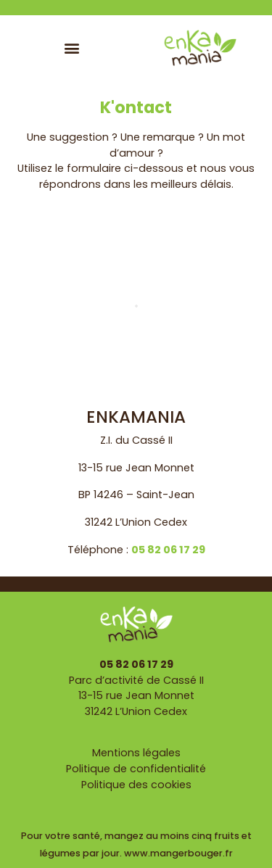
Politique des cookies (136, 785)
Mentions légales (136, 753)
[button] (71, 47)
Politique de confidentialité (136, 769)
